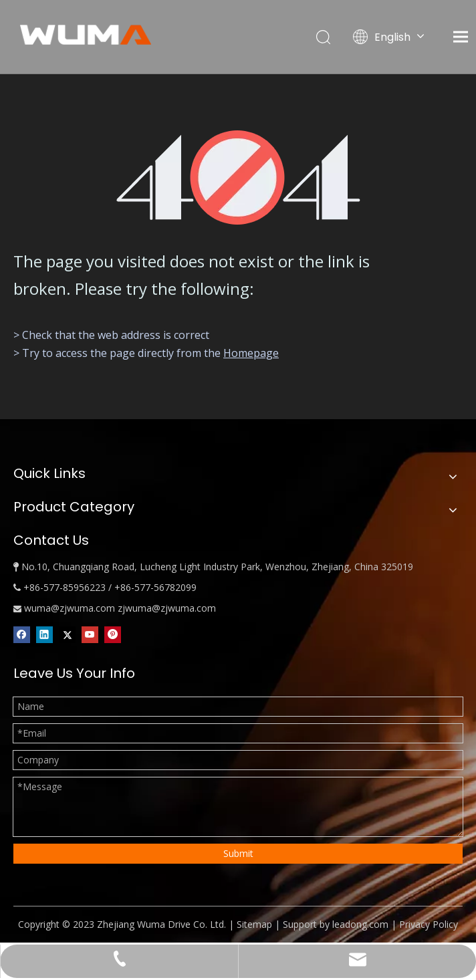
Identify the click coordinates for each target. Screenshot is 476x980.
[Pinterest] (113, 634)
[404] (238, 177)
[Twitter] (67, 634)
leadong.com (360, 924)
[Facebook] (22, 634)
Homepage (251, 353)
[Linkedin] (44, 634)
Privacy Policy (429, 924)
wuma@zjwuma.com (70, 608)
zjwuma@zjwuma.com (167, 608)
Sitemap (254, 924)
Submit (238, 853)
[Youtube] (90, 634)
